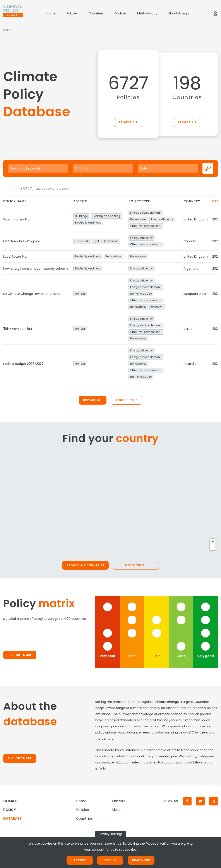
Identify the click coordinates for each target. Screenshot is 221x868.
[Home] (13, 13)
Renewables (138, 219)
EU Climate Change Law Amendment (32, 294)
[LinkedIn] (213, 801)
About (117, 810)
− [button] (213, 547)
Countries (96, 13)
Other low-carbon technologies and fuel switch (147, 226)
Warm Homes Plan (17, 219)
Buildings (81, 216)
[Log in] (215, 13)
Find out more (20, 655)
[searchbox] (103, 168)
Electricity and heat (88, 223)
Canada (190, 241)
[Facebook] (187, 801)
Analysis (120, 13)
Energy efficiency (162, 219)
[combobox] (103, 168)
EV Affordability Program (22, 241)
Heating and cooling (106, 216)
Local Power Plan (16, 257)
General (80, 294)
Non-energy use (141, 294)
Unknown (157, 307)
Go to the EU (136, 565)
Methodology (147, 13)
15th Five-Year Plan (18, 329)
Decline (110, 860)
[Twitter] (200, 801)
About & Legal (179, 13)
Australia (190, 364)
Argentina (191, 269)
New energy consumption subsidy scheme (36, 269)
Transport (81, 241)
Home (51, 13)
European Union (195, 294)
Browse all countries (85, 565)
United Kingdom (196, 219)
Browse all (128, 122)
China (188, 329)
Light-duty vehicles (105, 241)
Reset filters (127, 400)
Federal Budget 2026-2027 (23, 364)
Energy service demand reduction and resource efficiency (147, 213)
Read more (141, 860)
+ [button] (213, 541)
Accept (80, 860)
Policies (72, 13)
